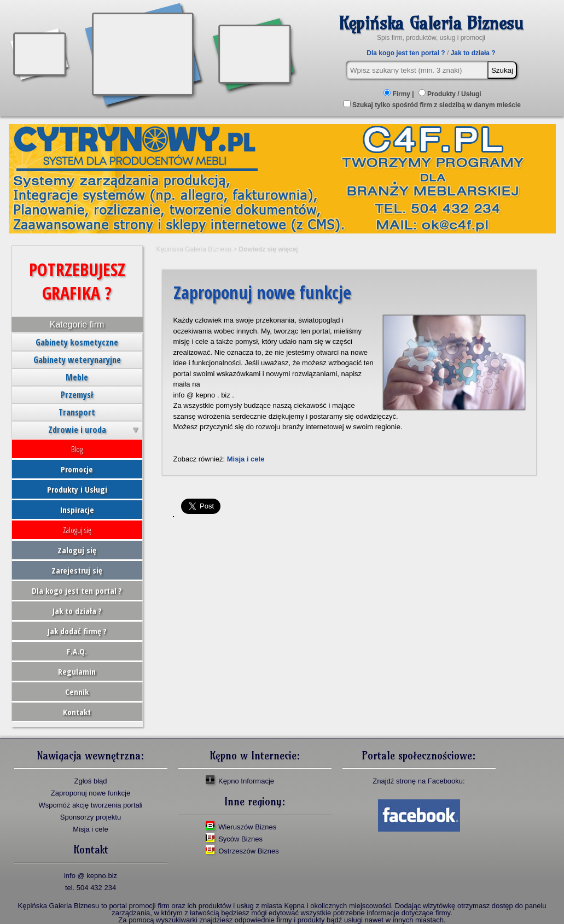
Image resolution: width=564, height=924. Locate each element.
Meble (77, 377)
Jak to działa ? (473, 53)
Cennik (77, 692)
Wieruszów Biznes (247, 827)
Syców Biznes (240, 839)
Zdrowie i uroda (77, 430)
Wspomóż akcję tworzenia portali (90, 805)
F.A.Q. (77, 651)
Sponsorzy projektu (91, 817)
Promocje (77, 469)
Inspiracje (77, 510)
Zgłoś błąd (91, 781)
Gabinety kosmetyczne (77, 342)
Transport (77, 412)
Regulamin (77, 671)
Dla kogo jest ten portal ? (406, 53)
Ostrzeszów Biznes (249, 851)
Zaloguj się (77, 530)
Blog (77, 449)
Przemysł (77, 395)
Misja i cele (246, 459)
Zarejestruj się (77, 570)
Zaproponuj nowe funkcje (91, 793)
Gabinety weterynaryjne (77, 360)
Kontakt (77, 712)
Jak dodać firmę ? (77, 631)
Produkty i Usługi (77, 489)
